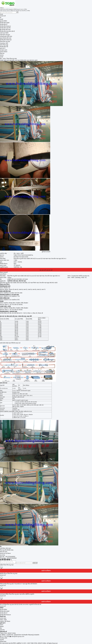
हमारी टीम (2, 630)
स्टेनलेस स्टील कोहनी (5, 611)
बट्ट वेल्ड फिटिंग (3, 610)
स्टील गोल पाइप (4, 552)
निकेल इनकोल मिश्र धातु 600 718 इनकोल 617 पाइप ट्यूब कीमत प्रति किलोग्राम (19, 584)
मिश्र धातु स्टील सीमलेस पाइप (7, 550)
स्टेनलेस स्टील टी (4, 613)
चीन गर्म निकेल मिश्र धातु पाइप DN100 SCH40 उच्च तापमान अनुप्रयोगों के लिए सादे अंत (21, 604)
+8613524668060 (10, 557)
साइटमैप (2, 640)
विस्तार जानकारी (4, 272)
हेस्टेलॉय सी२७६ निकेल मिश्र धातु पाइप (9, 573)
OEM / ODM (3, 620)
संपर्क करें (35, 563)
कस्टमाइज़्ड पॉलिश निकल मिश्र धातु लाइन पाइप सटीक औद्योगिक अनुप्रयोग (17, 594)
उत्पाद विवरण (3, 274)
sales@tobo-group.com (18, 636)
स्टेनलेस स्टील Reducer (5, 615)
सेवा (1, 628)
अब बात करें (3, 16)
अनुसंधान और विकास (5, 621)
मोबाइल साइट (3, 641)
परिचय (2, 625)
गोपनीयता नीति (4, 638)
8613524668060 (12, 558)
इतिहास (2, 626)
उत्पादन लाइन (3, 618)
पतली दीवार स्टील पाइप (5, 548)
